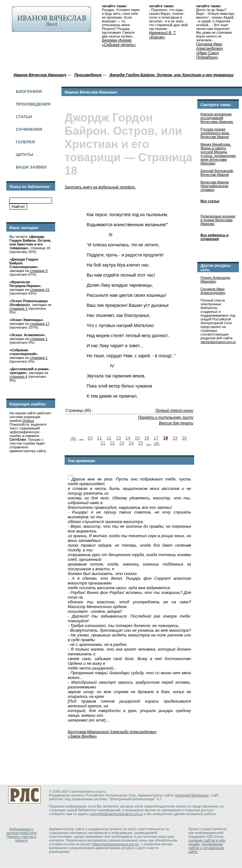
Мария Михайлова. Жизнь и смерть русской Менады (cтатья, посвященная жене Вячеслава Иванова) (218, 154)
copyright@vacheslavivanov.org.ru (117, 814)
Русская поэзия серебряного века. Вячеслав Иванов (215, 133)
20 (184, 438)
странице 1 (18, 308)
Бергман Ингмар (117, 40)
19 (175, 438)
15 (137, 438)
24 (131, 443)
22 (112, 443)
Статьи (24, 117)
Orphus (28, 421)
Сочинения (29, 129)
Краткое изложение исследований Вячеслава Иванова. (217, 118)
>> (157, 443)
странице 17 (40, 324)
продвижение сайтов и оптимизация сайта (206, 848)
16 (147, 438)
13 (118, 438)
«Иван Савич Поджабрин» (207, 55)
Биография (29, 92)
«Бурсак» (157, 37)
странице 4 (18, 377)
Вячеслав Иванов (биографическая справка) (215, 186)
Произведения (33, 104)
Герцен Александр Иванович (215, 279)
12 (109, 438)
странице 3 (39, 271)
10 (90, 438)
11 (100, 438)
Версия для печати (176, 423)
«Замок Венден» (82, 736)
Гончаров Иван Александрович (209, 46)
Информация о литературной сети (21, 831)
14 (128, 438)
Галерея (25, 142)
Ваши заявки (31, 167)
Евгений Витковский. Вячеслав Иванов (217, 173)
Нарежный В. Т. (163, 33)
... (81, 438)
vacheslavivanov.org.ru (218, 342)
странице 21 (40, 290)
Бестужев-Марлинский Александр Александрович (112, 732)
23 (122, 443)
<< (73, 438)
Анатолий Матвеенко (192, 795)
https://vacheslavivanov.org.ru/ (116, 844)
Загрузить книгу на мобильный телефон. (100, 187)
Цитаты (24, 155)
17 (156, 438)
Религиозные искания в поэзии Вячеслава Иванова (218, 220)
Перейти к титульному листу (166, 417)
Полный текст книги (174, 411)
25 (141, 443)
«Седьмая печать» (119, 45)
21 (103, 443)
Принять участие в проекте (21, 838)
